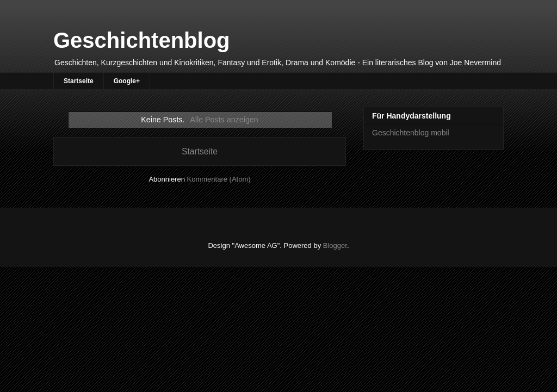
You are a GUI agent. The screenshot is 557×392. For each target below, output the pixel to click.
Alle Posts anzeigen (224, 120)
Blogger (335, 245)
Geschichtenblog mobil (411, 133)
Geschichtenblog (142, 40)
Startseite (79, 81)
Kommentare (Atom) (219, 179)
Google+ (127, 81)
